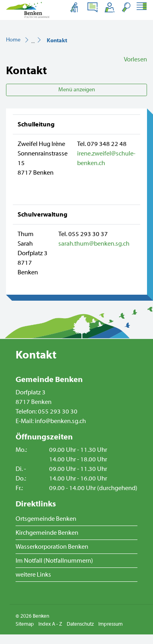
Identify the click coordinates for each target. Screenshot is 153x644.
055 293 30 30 (58, 412)
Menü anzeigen (77, 90)
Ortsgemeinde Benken (46, 519)
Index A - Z (50, 624)
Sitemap (25, 624)
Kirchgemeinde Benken (47, 533)
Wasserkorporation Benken (52, 547)
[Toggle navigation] (141, 7)
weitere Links (33, 575)
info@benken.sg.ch (60, 421)
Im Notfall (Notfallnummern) (54, 561)
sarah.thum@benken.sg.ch (94, 244)
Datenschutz (80, 624)
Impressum (110, 624)
